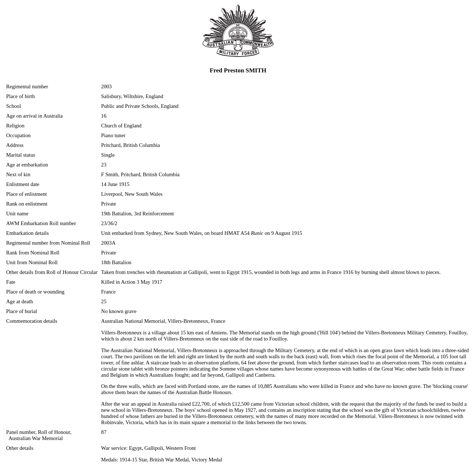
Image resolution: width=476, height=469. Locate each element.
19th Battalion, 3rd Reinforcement (137, 214)
